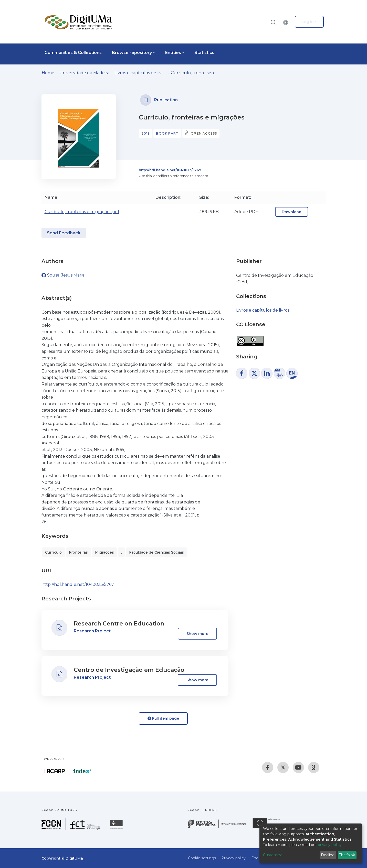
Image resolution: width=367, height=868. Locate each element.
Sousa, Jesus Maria (66, 275)
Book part (167, 133)
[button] (287, 22)
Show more (197, 634)
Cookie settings (202, 858)
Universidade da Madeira (84, 73)
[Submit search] (273, 22)
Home (48, 73)
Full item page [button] (163, 718)
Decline (328, 855)
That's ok (347, 855)
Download (292, 212)
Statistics (204, 53)
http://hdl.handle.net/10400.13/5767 (170, 170)
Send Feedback (64, 233)
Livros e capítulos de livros (140, 73)
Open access (204, 133)
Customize (273, 855)
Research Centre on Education (119, 624)
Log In (308, 22)
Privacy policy (233, 858)
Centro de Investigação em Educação (129, 670)
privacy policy (330, 845)
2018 (146, 133)
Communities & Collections (73, 53)
